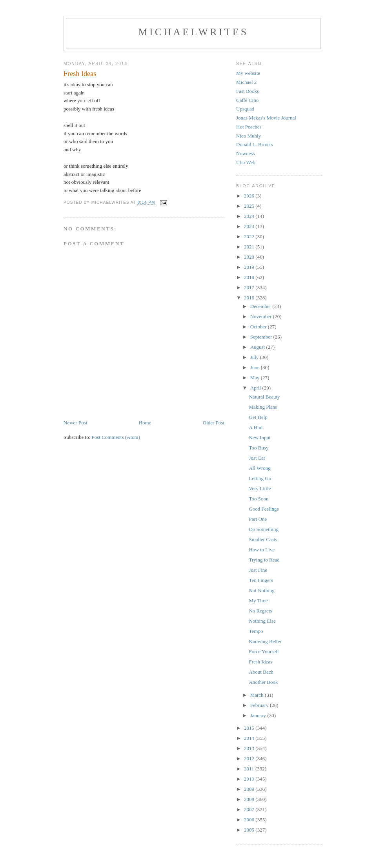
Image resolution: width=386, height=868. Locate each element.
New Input (259, 438)
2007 (250, 809)
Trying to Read (264, 560)
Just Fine (258, 570)
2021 (250, 247)
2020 (250, 257)
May (256, 378)
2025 (250, 206)
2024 (250, 216)
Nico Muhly (249, 136)
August (258, 347)
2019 (250, 267)
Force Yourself (264, 651)
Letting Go (260, 478)
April (256, 388)
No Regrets (260, 611)
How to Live (262, 550)
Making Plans (263, 407)
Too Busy (259, 448)
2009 (250, 789)
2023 (250, 226)
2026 (250, 196)
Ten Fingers (261, 580)
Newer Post (75, 423)
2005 (250, 830)
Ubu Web (246, 162)
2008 (250, 799)
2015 (250, 728)
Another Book (263, 682)
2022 (250, 236)
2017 (250, 287)
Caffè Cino (247, 100)
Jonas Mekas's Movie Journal (266, 118)
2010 (250, 779)
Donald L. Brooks (255, 144)
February (260, 705)
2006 (250, 820)
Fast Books (248, 91)
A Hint (256, 427)
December (261, 306)
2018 (250, 277)
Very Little (260, 488)
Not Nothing (261, 590)
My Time (258, 601)
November (262, 316)
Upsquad (245, 109)
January (259, 715)
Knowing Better (265, 641)
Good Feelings (264, 509)
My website (248, 73)
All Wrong (259, 468)
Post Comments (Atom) (116, 437)
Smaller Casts (263, 539)
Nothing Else (262, 621)
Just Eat (257, 458)
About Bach (261, 672)
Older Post (214, 423)
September (262, 337)
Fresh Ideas (260, 662)
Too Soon (259, 499)
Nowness (246, 153)
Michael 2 (246, 82)
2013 (250, 748)
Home (145, 423)
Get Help (258, 417)
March (258, 695)
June (256, 367)
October (259, 327)
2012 (250, 758)
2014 (250, 738)
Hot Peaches (249, 127)
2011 (250, 769)
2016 (250, 298)
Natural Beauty (264, 397)
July (255, 357)
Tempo (256, 631)
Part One (258, 519)
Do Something (263, 529)
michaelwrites (194, 32)
